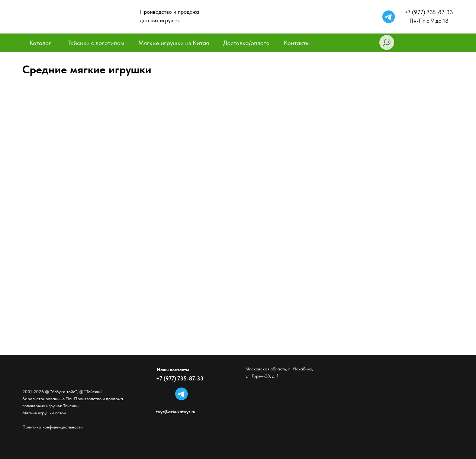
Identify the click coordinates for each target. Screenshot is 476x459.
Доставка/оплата (246, 43)
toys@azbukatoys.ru (176, 412)
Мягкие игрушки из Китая (174, 43)
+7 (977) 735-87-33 (180, 379)
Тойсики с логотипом (96, 43)
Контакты (297, 43)
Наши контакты (173, 370)
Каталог (40, 43)
